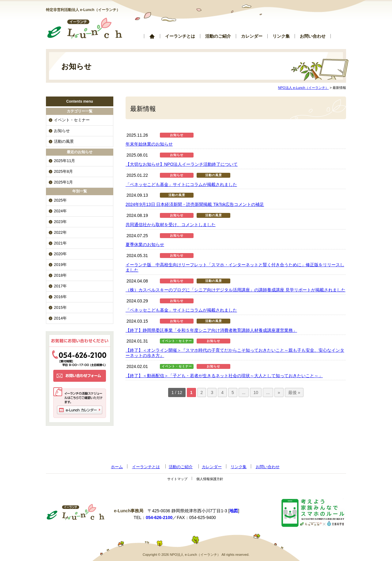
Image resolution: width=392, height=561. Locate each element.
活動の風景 (214, 175)
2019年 (60, 265)
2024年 (60, 211)
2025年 (60, 200)
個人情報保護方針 (210, 479)
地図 (234, 511)
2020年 (60, 254)
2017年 (60, 286)
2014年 (60, 318)
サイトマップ (177, 479)
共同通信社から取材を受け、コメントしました (171, 225)
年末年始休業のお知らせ (149, 144)
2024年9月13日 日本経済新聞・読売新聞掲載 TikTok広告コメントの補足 (195, 204)
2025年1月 (63, 182)
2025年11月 (64, 161)
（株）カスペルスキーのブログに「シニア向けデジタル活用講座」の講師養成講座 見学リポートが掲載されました (236, 290)
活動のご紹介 (218, 36)
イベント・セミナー (177, 341)
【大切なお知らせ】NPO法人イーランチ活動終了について (182, 164)
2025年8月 (63, 171)
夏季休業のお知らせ (145, 244)
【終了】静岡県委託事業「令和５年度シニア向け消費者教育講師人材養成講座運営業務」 (211, 330)
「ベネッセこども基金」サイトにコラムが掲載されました (181, 184)
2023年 (60, 222)
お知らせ (177, 135)
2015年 (60, 307)
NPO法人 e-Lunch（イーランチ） (303, 88)
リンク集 (281, 36)
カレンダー (252, 36)
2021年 (60, 243)
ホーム (152, 36)
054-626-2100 (159, 517)
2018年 (60, 275)
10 (256, 392)
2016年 (60, 297)
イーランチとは (180, 36)
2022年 (60, 232)
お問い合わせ (313, 36)
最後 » (294, 392)
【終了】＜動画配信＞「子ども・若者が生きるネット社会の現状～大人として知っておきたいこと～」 (224, 376)
